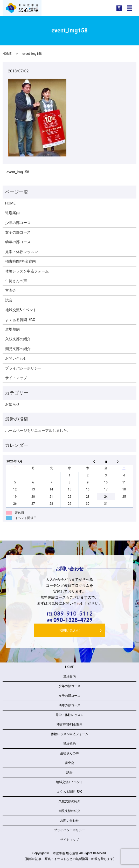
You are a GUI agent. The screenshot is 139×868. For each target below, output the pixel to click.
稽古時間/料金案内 (20, 261)
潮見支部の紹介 (18, 349)
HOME (7, 54)
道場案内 (12, 213)
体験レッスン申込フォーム (27, 271)
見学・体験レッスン (22, 252)
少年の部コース (18, 223)
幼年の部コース (18, 242)
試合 (9, 300)
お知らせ (12, 404)
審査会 (11, 290)
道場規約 (12, 329)
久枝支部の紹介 (18, 339)
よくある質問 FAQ (20, 320)
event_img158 (18, 172)
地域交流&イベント (21, 310)
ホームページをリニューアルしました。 (38, 430)
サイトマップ (16, 378)
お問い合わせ (16, 358)
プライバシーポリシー (23, 368)
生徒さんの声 (16, 281)
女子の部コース (18, 232)
